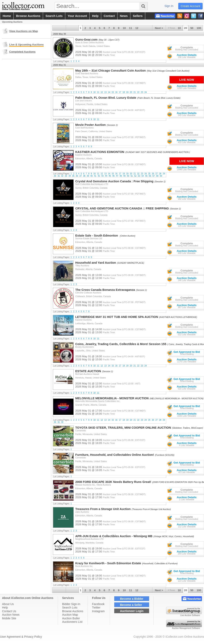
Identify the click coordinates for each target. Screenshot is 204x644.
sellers (138, 16)
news (124, 16)
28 (160, 174)
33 (66, 176)
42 (99, 176)
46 (114, 176)
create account (191, 6)
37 (80, 176)
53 (139, 176)
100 (199, 28)
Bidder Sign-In (71, 604)
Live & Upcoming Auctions (26, 45)
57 (154, 176)
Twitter (96, 607)
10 (179, 28)
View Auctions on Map (24, 31)
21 (135, 92)
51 (132, 176)
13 (105, 92)
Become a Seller (131, 605)
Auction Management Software (186, 628)
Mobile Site (9, 618)
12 (137, 28)
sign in (169, 6)
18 (124, 92)
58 (157, 176)
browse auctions (28, 16)
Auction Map (70, 615)
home (7, 16)
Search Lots (70, 607)
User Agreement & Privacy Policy (21, 637)
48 (121, 176)
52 (135, 176)
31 (59, 176)
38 (84, 176)
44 (106, 176)
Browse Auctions (73, 611)
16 (116, 92)
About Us (8, 604)
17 (120, 92)
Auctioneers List (72, 622)
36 (77, 176)
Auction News (11, 615)
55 (146, 176)
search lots (54, 16)
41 (95, 176)
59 (161, 176)
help (95, 16)
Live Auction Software (190, 615)
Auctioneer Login (132, 611)
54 (143, 176)
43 (103, 176)
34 (70, 176)
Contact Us (9, 611)
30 (55, 176)
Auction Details (187, 55)
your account (77, 16)
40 (91, 176)
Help (5, 607)
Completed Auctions (22, 52)
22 (138, 92)
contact (109, 16)
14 (109, 92)
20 (186, 28)
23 (142, 92)
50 (192, 28)
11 (130, 28)
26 (153, 174)
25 (149, 174)
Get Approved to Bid (187, 352)
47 (117, 176)
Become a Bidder (132, 599)
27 (157, 174)
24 (146, 92)
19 (127, 92)
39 (88, 176)
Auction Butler (71, 618)
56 (150, 176)
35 (73, 176)
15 (113, 92)
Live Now (187, 80)
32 (62, 176)
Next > (159, 28)
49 (124, 176)
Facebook (98, 604)
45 (110, 176)
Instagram (98, 611)
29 (164, 174)
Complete (187, 47)
